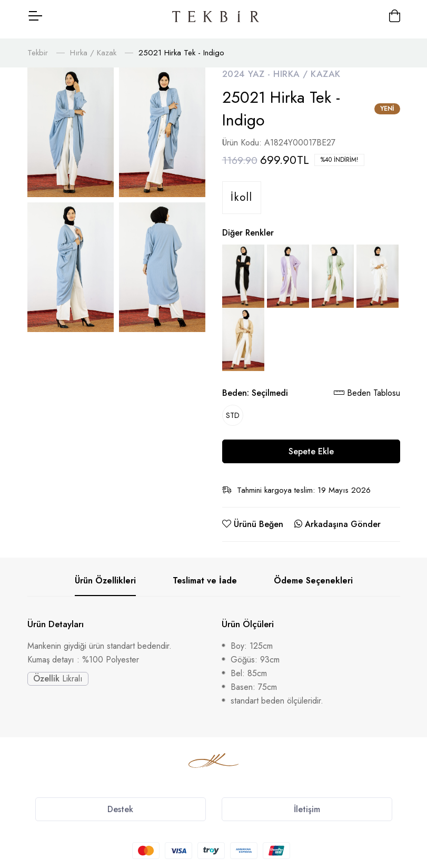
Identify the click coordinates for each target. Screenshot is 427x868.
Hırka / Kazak (93, 46)
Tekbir (38, 46)
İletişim (307, 802)
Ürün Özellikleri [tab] (105, 574)
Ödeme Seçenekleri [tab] (313, 574)
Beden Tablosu (367, 386)
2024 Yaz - (248, 67)
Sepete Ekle (311, 445)
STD (233, 408)
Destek (120, 802)
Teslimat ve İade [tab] (205, 574)
